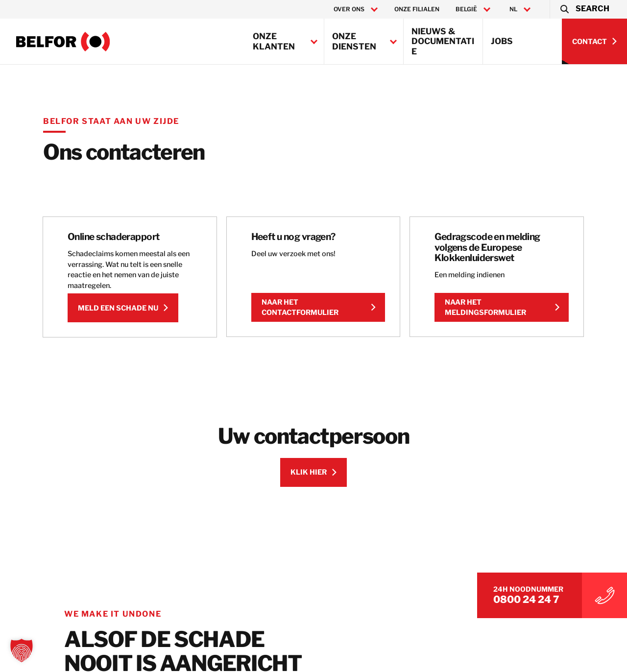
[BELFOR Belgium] (63, 42)
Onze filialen (417, 9)
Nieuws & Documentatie (443, 41)
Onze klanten (274, 41)
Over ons (349, 9)
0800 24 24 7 (526, 600)
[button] (584, 9)
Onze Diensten (354, 41)
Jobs (502, 41)
